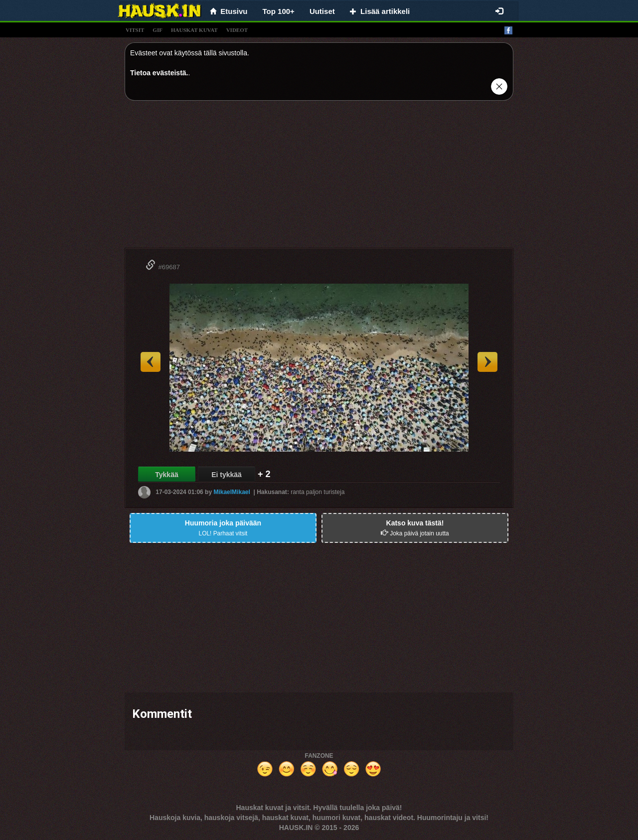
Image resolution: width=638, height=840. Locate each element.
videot (237, 30)
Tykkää (166, 475)
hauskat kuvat (194, 30)
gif (158, 30)
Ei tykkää (227, 475)
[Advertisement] (319, 178)
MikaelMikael (232, 492)
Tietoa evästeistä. (159, 73)
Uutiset (322, 11)
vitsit (135, 30)
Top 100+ (279, 11)
